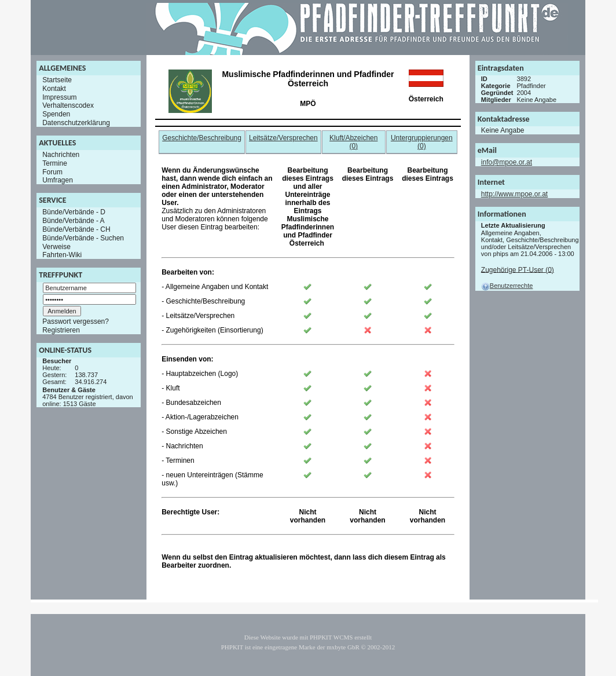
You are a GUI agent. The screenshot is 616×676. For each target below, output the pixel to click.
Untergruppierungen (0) (422, 142)
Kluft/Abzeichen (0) (353, 142)
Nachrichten (61, 155)
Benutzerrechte (507, 286)
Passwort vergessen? (76, 321)
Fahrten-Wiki (62, 255)
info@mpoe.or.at (507, 162)
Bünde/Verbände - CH (76, 229)
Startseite (57, 80)
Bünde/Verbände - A (73, 221)
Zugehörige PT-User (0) (518, 269)
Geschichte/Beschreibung (202, 138)
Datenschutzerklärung (76, 123)
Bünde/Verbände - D (74, 212)
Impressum (59, 97)
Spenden (56, 114)
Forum (52, 171)
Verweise (56, 246)
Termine (55, 163)
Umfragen (58, 180)
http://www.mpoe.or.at (514, 194)
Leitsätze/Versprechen (283, 138)
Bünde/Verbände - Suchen (83, 238)
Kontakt (54, 89)
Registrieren (61, 330)
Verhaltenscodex (68, 105)
